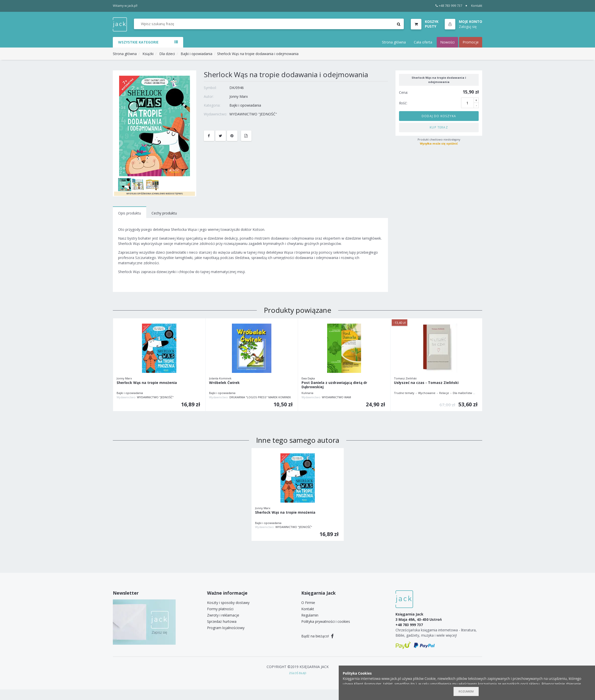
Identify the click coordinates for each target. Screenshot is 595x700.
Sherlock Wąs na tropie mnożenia (147, 383)
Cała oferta (423, 42)
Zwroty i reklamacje (223, 615)
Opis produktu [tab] (130, 213)
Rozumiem (466, 691)
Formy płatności (220, 609)
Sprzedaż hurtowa (222, 621)
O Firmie (308, 603)
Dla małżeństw (462, 393)
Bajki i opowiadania (196, 54)
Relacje (444, 393)
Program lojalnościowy (226, 628)
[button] (463, 24)
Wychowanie (427, 393)
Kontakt (477, 6)
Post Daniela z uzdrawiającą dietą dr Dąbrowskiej (334, 385)
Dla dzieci (167, 54)
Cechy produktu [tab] (164, 213)
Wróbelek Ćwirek (224, 383)
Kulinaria (307, 393)
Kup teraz (439, 127)
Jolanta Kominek (220, 378)
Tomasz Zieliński (405, 378)
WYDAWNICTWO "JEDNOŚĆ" (253, 114)
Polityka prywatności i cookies (326, 621)
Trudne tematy (404, 393)
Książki (148, 54)
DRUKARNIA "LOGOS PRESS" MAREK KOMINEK (260, 397)
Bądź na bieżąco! (317, 636)
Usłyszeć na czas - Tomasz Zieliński (426, 383)
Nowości (447, 42)
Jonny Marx (239, 96)
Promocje (471, 42)
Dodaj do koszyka (439, 116)
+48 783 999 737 (449, 6)
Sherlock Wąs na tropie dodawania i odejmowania (258, 54)
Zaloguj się (468, 27)
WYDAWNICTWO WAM (336, 397)
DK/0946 (237, 88)
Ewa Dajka (308, 378)
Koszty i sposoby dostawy (228, 603)
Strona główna (394, 42)
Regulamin (310, 615)
